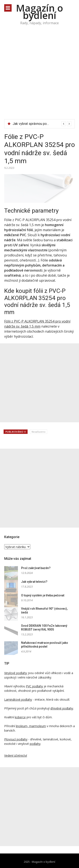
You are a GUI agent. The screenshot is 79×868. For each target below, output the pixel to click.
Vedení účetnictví (16, 755)
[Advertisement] (39, 78)
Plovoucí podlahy (16, 739)
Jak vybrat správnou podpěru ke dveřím (42, 124)
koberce (20, 717)
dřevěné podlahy (62, 708)
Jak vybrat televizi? (34, 582)
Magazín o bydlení (39, 12)
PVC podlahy (34, 686)
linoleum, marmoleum (31, 726)
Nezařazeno (39, 432)
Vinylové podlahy (16, 673)
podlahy (35, 744)
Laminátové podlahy (18, 699)
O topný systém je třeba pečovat (43, 595)
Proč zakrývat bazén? (36, 568)
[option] (42, 124)
